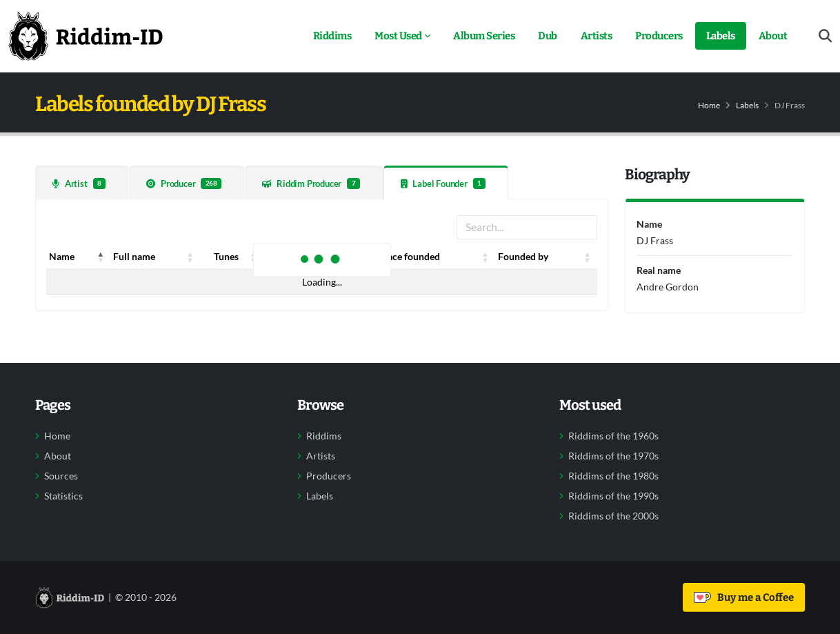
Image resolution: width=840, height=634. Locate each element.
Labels (721, 36)
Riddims (332, 36)
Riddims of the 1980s (613, 476)
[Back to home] (86, 36)
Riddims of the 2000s (613, 516)
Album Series (484, 36)
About (773, 36)
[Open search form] (825, 36)
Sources (61, 476)
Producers (659, 36)
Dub (548, 36)
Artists (597, 36)
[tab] (82, 182)
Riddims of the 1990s (613, 496)
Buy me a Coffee (744, 597)
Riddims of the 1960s (613, 436)
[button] (101, 257)
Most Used (398, 36)
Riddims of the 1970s (613, 456)
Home (709, 105)
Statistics (63, 496)
